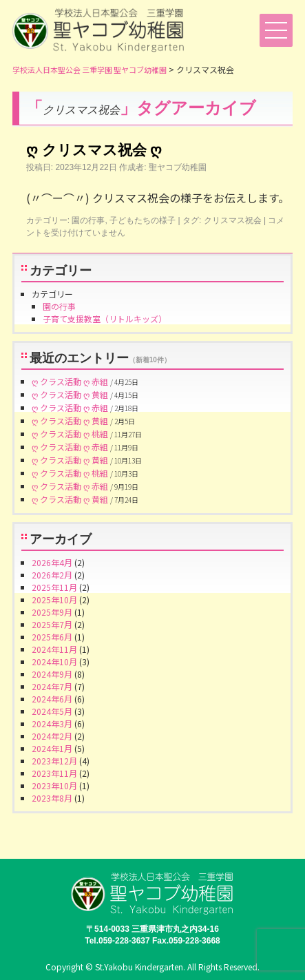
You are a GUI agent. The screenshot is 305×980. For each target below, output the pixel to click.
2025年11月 (54, 587)
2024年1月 (52, 748)
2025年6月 (52, 637)
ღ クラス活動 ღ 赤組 (70, 381)
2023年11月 (54, 773)
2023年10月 (54, 785)
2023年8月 (52, 798)
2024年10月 (54, 661)
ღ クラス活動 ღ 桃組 (70, 434)
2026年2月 (52, 575)
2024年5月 (52, 711)
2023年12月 (54, 761)
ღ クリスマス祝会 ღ (94, 150)
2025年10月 (54, 600)
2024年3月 (52, 723)
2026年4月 (52, 562)
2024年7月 (52, 686)
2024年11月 (54, 649)
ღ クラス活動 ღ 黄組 (70, 394)
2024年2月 (52, 736)
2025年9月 (52, 612)
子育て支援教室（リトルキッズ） (105, 319)
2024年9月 (52, 674)
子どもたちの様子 (143, 220)
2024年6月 (52, 699)
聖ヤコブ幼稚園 (178, 167)
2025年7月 (52, 624)
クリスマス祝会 (233, 220)
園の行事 (88, 220)
